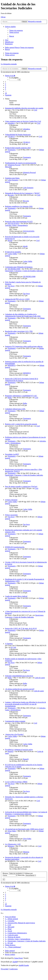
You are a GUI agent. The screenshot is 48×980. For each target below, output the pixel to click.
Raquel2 (10, 751)
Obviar (3, 17)
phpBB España (24, 965)
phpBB (15, 962)
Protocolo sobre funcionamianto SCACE (19, 222)
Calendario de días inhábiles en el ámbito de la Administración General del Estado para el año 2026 (23, 315)
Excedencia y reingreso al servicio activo (19, 750)
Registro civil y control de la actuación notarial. (21, 424)
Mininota (11, 846)
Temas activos (10, 55)
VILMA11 (11, 136)
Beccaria (11, 195)
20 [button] (6, 93)
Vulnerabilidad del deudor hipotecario (18, 135)
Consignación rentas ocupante (15, 721)
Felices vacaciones (11, 515)
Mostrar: (13, 873)
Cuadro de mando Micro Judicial (16, 596)
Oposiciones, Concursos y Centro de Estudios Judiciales (24, 271)
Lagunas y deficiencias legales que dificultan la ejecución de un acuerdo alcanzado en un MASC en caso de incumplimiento (25, 704)
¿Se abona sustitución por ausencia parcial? (20, 689)
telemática (11, 123)
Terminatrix (12, 150)
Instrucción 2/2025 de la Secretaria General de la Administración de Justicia (22, 380)
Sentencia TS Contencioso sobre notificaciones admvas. (24, 346)
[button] (10, 76)
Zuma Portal (18, 958)
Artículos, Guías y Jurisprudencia (16, 225)
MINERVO (12, 365)
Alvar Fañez (12, 831)
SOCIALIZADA (13, 223)
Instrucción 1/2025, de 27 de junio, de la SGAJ (21, 628)
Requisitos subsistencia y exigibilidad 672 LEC (21, 396)
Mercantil (8, 167)
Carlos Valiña (12, 254)
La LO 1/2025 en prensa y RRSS (16, 782)
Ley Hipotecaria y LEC (13, 844)
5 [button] (5, 89)
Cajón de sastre (40, 678)
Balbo (10, 398)
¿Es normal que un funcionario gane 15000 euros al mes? (24, 829)
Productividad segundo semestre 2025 (18, 148)
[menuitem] (16, 30)
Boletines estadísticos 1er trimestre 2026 (19, 206)
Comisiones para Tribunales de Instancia (19, 267)
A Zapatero (9, 644)
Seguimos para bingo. (12, 178)
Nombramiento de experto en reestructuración (21, 163)
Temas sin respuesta (12, 53)
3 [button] (5, 86)
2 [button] (5, 84)
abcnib (10, 240)
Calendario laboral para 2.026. (15, 409)
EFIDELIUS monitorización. (15, 547)
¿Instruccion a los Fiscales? (14, 734)
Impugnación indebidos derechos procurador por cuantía (24, 108)
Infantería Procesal (14, 165)
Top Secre (11, 286)
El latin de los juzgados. (13, 252)
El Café (14, 647)
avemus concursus (11, 500)
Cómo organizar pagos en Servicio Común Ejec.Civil (23, 121)
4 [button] (5, 87)
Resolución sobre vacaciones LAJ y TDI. (19, 331)
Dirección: (27, 875)
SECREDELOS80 (14, 269)
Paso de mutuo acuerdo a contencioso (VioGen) (21, 486)
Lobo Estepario (13, 180)
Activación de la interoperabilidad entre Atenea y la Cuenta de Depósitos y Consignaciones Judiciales (26, 813)
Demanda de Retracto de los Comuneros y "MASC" (23, 193)
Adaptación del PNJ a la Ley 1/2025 (17, 299)
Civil (35, 110)
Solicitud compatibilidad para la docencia (19, 676)
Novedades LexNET (12, 454)
